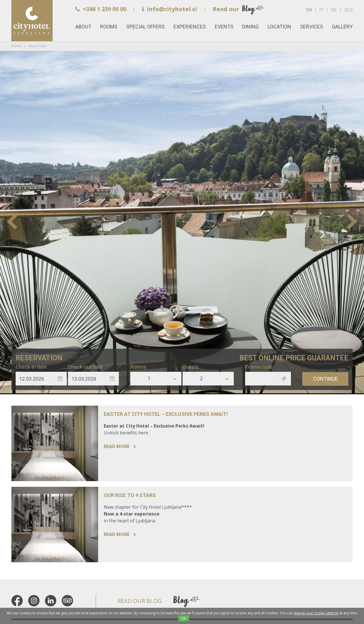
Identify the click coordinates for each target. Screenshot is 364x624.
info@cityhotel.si (169, 9)
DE (334, 10)
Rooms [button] (109, 27)
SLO (349, 10)
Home (32, 21)
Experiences (190, 27)
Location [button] (279, 27)
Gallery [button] (342, 27)
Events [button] (224, 27)
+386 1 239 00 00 (101, 9)
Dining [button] (250, 27)
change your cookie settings (316, 613)
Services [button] (312, 27)
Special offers (145, 27)
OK (184, 618)
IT (321, 10)
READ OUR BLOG (140, 601)
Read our (226, 9)
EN (309, 10)
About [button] (83, 27)
